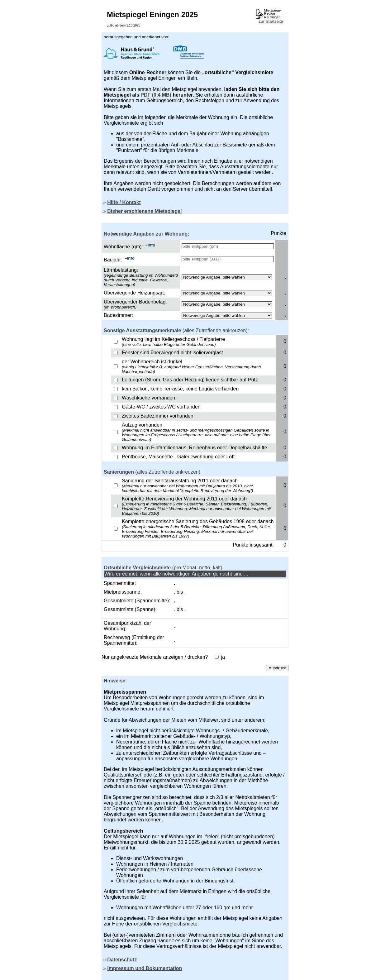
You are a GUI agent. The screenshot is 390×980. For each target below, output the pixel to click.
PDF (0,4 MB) (156, 95)
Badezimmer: (118, 315)
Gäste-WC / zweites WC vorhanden (161, 407)
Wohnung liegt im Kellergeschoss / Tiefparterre (173, 342)
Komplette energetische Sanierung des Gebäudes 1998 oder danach (198, 529)
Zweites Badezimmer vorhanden (157, 416)
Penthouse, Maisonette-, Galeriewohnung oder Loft (178, 457)
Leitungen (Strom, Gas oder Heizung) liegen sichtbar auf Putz (190, 380)
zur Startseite (271, 21)
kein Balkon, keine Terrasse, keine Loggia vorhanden (180, 389)
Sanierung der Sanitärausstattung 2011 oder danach (187, 485)
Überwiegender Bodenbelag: (135, 302)
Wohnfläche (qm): (123, 247)
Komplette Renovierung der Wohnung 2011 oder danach (196, 506)
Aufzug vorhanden (196, 432)
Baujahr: (113, 260)
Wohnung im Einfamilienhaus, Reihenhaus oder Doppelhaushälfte (195, 448)
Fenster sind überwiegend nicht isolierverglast (172, 353)
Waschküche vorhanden (148, 398)
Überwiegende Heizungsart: (134, 293)
